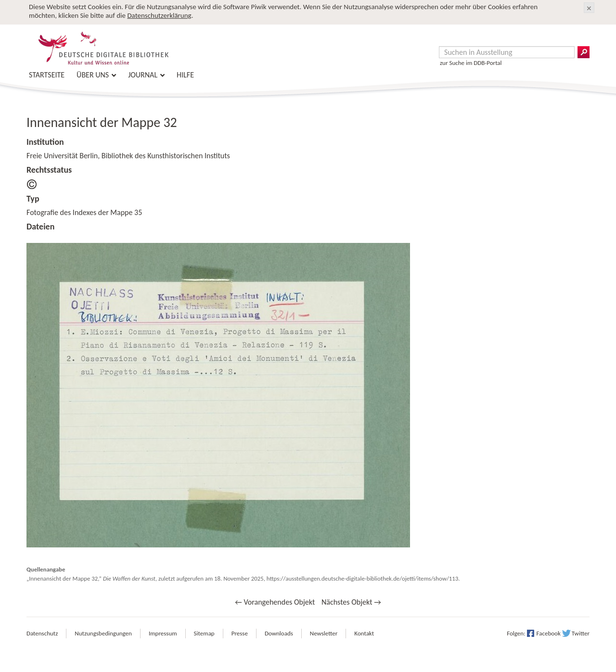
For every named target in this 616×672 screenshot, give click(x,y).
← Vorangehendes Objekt (275, 602)
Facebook (549, 633)
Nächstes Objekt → (351, 602)
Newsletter (324, 633)
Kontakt (364, 633)
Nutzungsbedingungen (103, 633)
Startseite (47, 75)
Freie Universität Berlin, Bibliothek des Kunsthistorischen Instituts (128, 156)
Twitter (581, 633)
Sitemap (204, 633)
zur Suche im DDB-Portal (471, 63)
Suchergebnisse (584, 52)
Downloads (279, 633)
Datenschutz (42, 633)
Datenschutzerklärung (159, 15)
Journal (143, 75)
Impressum (163, 633)
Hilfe (185, 75)
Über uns (93, 75)
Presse (240, 633)
